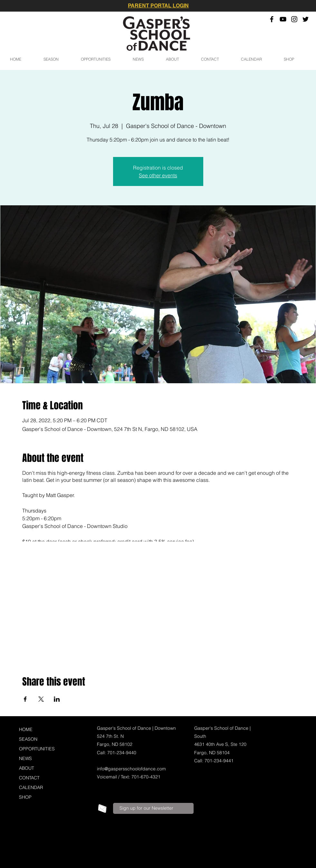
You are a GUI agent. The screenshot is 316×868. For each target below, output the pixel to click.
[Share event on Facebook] (25, 699)
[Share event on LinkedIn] (57, 699)
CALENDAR (31, 787)
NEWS (25, 758)
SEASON (28, 739)
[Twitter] (306, 19)
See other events (158, 175)
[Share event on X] (41, 699)
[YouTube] (283, 19)
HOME (26, 729)
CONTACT (29, 778)
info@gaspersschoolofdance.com (131, 769)
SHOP (25, 797)
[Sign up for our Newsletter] (153, 808)
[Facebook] (272, 19)
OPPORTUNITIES (37, 749)
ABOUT (27, 768)
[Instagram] (294, 19)
